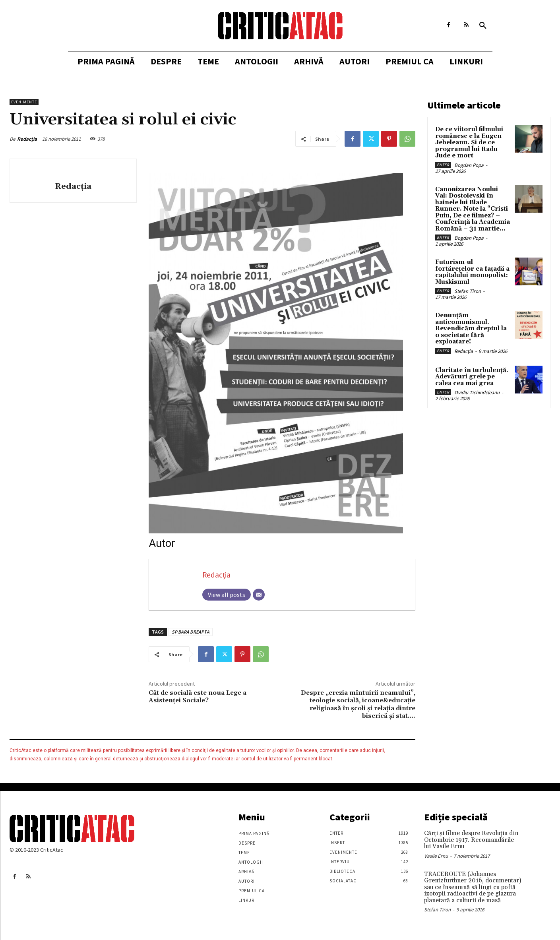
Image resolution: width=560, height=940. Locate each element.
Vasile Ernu (436, 856)
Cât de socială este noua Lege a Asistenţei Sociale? (198, 697)
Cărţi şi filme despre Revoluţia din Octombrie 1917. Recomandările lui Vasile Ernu (471, 840)
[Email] (259, 595)
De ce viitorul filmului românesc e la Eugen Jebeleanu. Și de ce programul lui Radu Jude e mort (469, 142)
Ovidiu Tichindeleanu (477, 392)
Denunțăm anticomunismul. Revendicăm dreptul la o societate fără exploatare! (471, 329)
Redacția (27, 139)
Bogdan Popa (469, 165)
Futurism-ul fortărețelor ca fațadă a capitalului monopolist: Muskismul (472, 272)
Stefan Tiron (468, 291)
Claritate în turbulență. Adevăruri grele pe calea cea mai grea (472, 377)
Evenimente (24, 102)
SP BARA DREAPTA (191, 632)
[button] (483, 26)
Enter (443, 165)
